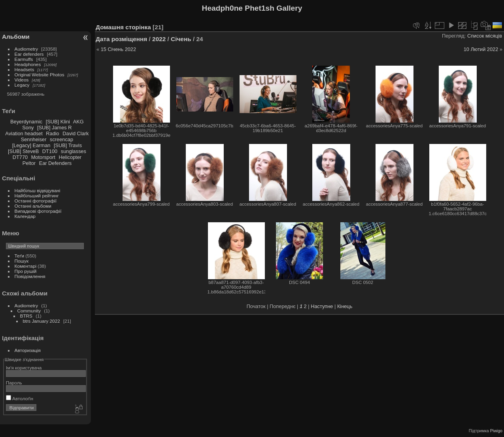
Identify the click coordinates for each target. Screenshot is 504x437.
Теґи (19, 256)
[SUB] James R (54, 128)
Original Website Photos (40, 75)
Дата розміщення (121, 39)
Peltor (29, 163)
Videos (22, 80)
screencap (61, 139)
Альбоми (16, 37)
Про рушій (26, 271)
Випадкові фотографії (38, 211)
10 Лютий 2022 (481, 49)
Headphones (28, 64)
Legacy (22, 85)
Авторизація (28, 350)
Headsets (25, 69)
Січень (181, 39)
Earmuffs (24, 59)
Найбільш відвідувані (38, 190)
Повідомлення (30, 276)
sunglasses (74, 151)
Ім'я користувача (24, 368)
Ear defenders (29, 54)
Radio (52, 133)
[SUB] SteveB (23, 151)
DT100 (50, 151)
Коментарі (26, 266)
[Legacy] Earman (31, 145)
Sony (28, 128)
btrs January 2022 (42, 321)
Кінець (345, 306)
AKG (78, 122)
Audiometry (26, 49)
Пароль (14, 383)
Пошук (22, 261)
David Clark (76, 133)
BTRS (26, 316)
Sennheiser (34, 139)
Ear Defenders (56, 163)
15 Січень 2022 (118, 49)
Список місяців (485, 36)
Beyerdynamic (26, 122)
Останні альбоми (33, 206)
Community (29, 311)
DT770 (20, 157)
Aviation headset (24, 133)
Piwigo (496, 431)
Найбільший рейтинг (37, 196)
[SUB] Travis (68, 145)
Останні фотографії (36, 201)
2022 (159, 39)
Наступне (322, 306)
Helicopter (70, 157)
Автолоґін (20, 398)
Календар (25, 216)
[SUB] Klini (58, 122)
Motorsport (43, 157)
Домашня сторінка (123, 27)
